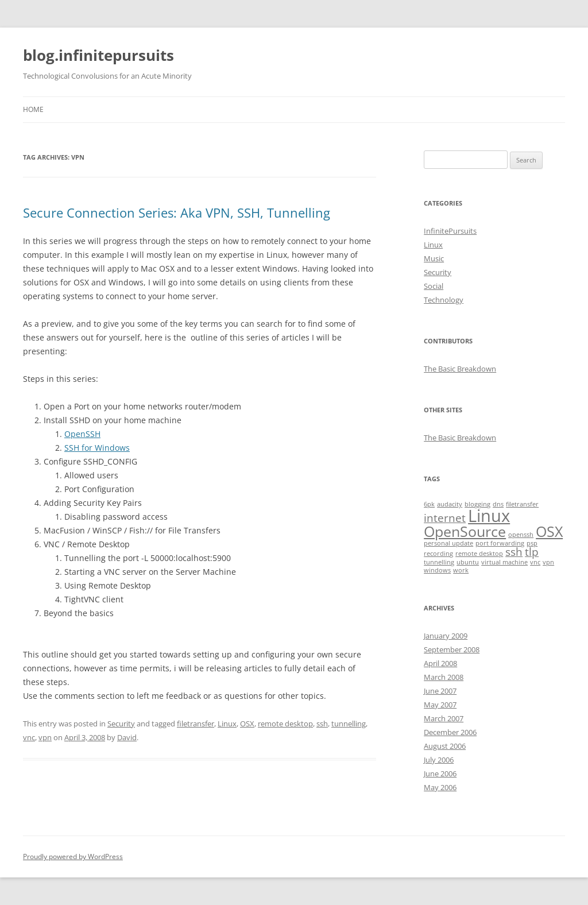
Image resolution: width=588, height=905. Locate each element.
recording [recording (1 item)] (438, 554)
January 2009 (446, 636)
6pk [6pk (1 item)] (429, 504)
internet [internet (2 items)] (445, 518)
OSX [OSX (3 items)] (549, 531)
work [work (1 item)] (461, 570)
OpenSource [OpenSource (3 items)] (465, 531)
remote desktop (285, 724)
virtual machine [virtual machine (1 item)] (504, 562)
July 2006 (439, 760)
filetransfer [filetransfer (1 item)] (522, 504)
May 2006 (440, 787)
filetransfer (196, 724)
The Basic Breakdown (460, 369)
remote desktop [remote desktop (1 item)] (479, 554)
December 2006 (450, 732)
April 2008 (440, 663)
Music (434, 258)
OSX (247, 724)
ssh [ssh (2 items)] (514, 552)
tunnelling (349, 724)
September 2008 (452, 649)
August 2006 (445, 746)
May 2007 (440, 705)
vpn (45, 737)
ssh (322, 724)
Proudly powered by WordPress (73, 856)
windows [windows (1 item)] (437, 570)
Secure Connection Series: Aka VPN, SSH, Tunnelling (177, 212)
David (127, 737)
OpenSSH (82, 434)
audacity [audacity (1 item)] (450, 504)
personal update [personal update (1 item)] (448, 543)
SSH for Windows (97, 448)
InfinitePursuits (450, 231)
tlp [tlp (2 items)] (532, 552)
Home (33, 109)
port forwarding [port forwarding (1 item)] (500, 543)
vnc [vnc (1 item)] (535, 562)
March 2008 (444, 677)
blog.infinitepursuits (98, 55)
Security (121, 724)
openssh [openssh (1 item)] (521, 535)
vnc (29, 737)
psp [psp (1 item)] (532, 543)
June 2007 (440, 691)
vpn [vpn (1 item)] (548, 562)
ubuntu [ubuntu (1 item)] (468, 562)
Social (434, 286)
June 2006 (440, 773)
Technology (444, 300)
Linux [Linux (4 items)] (489, 516)
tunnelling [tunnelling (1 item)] (439, 562)
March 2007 (444, 718)
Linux (227, 724)
